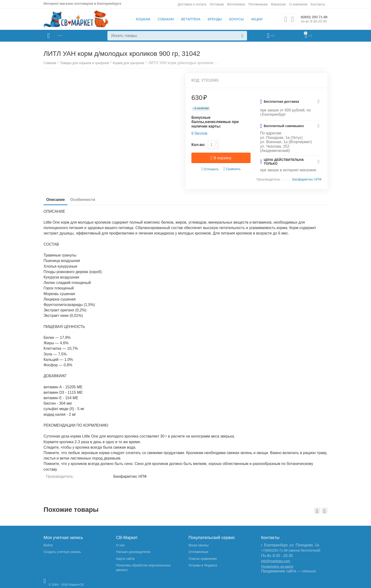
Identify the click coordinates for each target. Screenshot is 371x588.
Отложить (210, 169)
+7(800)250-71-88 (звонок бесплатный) (291, 550)
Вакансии (278, 4)
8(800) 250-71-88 (311, 17)
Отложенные (198, 552)
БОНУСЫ (233, 19)
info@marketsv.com (276, 561)
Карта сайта (125, 559)
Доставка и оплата (192, 4)
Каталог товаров (72, 36)
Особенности (89, 200)
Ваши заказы (199, 545)
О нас (120, 545)
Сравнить (232, 169)
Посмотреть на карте (277, 566)
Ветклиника (236, 4)
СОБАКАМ (163, 19)
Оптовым (217, 4)
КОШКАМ (140, 19)
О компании (298, 4)
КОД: (196, 80)
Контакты (318, 4)
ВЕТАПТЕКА (188, 19)
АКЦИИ (254, 19)
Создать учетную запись (62, 552)
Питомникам (258, 4)
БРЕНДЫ (212, 19)
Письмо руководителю (133, 552)
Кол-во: (198, 145)
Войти (48, 545)
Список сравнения (203, 559)
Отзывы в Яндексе (203, 565)
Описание (57, 200)
